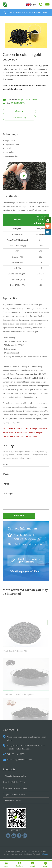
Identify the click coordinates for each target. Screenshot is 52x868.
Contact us (10, 730)
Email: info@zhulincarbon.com (28, 544)
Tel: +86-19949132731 (25, 535)
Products (27, 12)
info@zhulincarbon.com (27, 99)
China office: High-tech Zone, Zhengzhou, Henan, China (27, 739)
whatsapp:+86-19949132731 (27, 539)
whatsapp (19, 111)
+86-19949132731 (17, 103)
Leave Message (19, 118)
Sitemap (45, 854)
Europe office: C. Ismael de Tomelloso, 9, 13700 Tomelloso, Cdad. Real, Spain (26, 747)
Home (19, 12)
